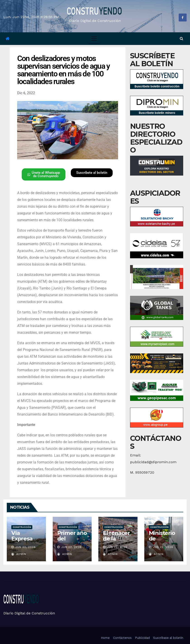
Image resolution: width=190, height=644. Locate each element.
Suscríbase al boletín (168, 638)
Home (105, 638)
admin (19, 554)
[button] (182, 39)
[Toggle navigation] (94, 39)
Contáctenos (122, 638)
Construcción (22, 527)
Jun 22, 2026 (26, 547)
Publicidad (142, 638)
